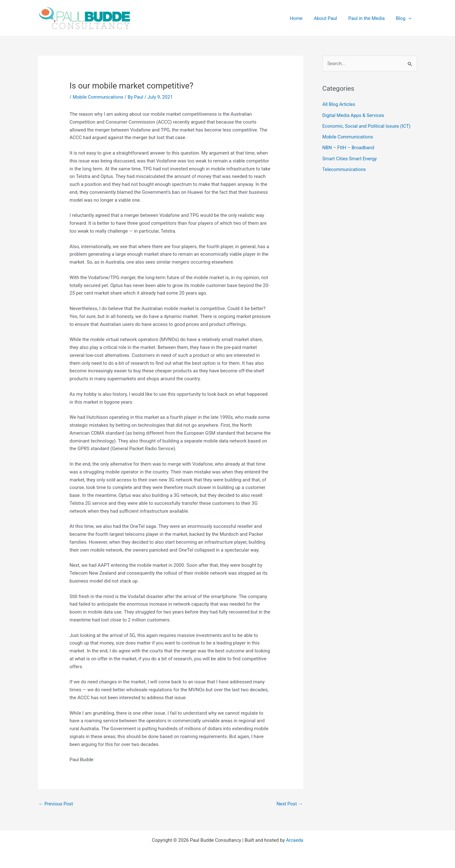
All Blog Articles (339, 105)
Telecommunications (344, 168)
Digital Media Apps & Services (354, 115)
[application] (409, 18)
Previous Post (56, 804)
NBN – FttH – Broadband (349, 147)
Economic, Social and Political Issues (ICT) (367, 126)
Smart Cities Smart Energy (350, 158)
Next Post (289, 804)
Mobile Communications (98, 97)
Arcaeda (295, 840)
